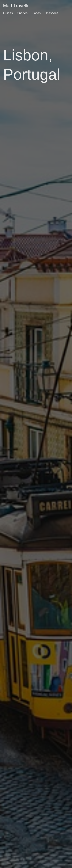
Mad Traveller (17, 6)
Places (36, 13)
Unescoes (51, 13)
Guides (8, 13)
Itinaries (22, 13)
